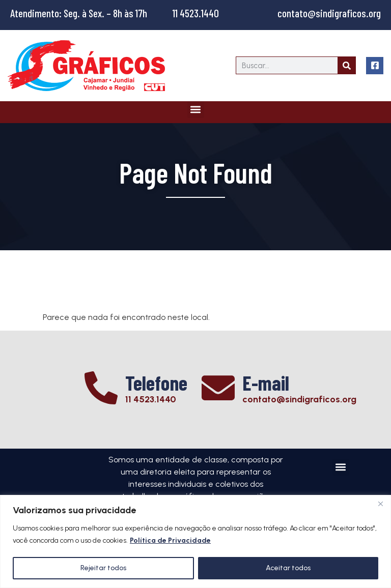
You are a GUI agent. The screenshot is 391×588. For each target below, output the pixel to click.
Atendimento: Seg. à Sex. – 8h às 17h (79, 13)
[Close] (380, 504)
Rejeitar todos (103, 568)
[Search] (346, 65)
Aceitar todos (288, 568)
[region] (195, 541)
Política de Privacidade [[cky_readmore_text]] (170, 540)
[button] (196, 110)
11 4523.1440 (196, 13)
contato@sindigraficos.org (329, 13)
